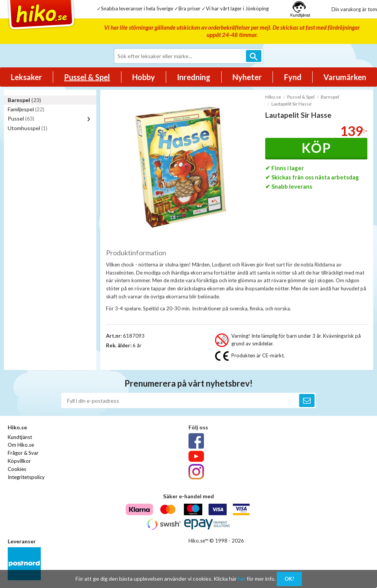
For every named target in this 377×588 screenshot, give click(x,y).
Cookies (17, 469)
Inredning (194, 77)
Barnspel (24, 100)
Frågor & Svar (23, 453)
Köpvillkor (19, 461)
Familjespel (26, 109)
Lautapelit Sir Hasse (291, 104)
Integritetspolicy (26, 477)
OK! (289, 579)
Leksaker (26, 77)
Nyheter (247, 77)
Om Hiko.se (21, 445)
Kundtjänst (20, 437)
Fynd (293, 77)
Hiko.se (273, 97)
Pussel (21, 118)
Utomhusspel (28, 128)
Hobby (144, 77)
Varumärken (345, 77)
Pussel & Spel (87, 77)
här (242, 579)
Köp (316, 148)
